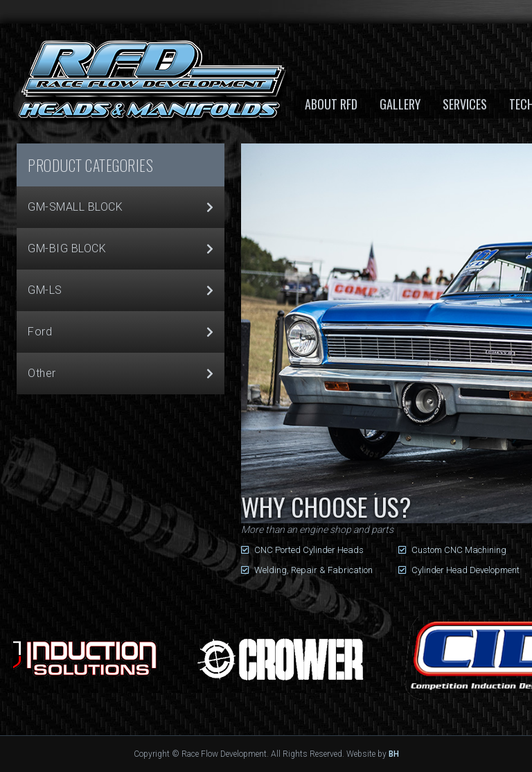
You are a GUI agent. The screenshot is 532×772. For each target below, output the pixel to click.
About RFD (331, 104)
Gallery (400, 104)
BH (394, 754)
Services (465, 104)
